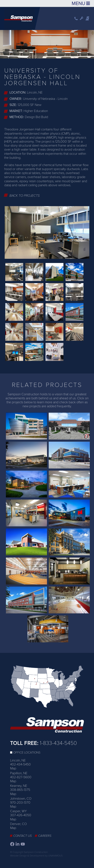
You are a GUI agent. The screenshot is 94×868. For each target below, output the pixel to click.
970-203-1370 (20, 803)
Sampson (88, 18)
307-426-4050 (21, 815)
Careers (45, 836)
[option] (47, 44)
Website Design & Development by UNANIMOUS (36, 856)
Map (13, 768)
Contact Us (23, 836)
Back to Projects (25, 196)
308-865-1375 (20, 790)
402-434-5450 (20, 764)
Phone (76, 19)
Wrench (82, 18)
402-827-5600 (21, 777)
